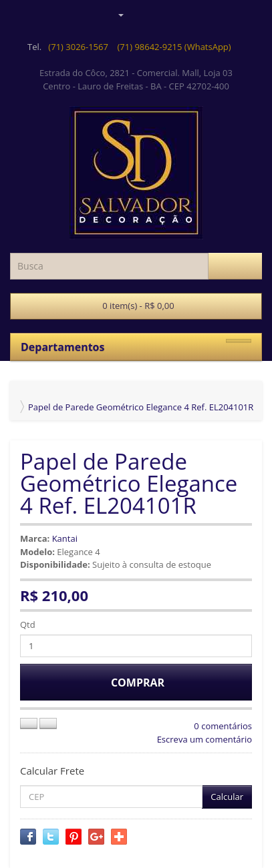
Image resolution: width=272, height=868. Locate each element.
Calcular (227, 797)
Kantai (65, 538)
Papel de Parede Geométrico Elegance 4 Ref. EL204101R (141, 407)
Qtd (28, 624)
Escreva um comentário (205, 739)
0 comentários (223, 726)
